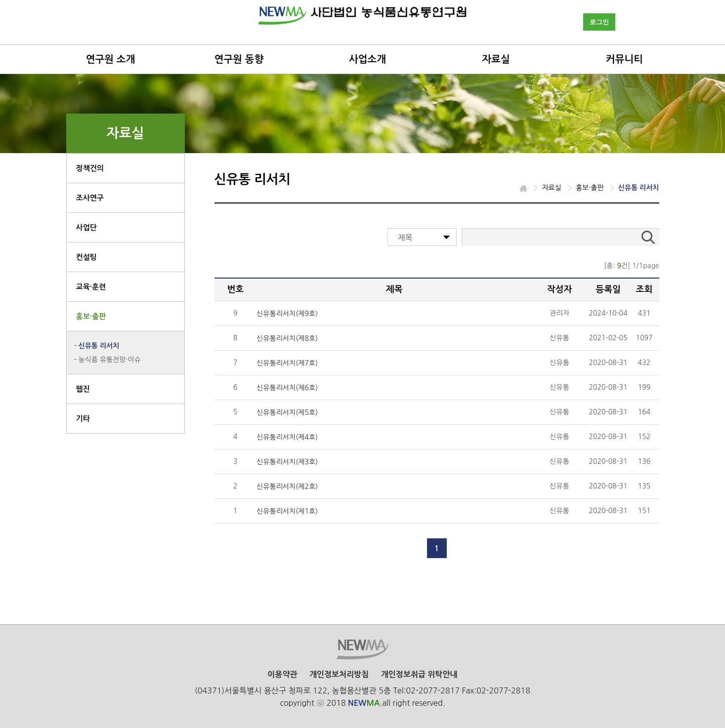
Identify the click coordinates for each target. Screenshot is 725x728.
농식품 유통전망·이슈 (110, 360)
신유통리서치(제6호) (287, 388)
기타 (83, 419)
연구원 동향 (239, 59)
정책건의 (90, 168)
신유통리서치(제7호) (287, 363)
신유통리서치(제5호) (287, 412)
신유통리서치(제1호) (287, 511)
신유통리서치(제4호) (287, 437)
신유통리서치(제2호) (287, 486)
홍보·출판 (91, 316)
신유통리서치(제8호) (287, 338)
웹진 (83, 389)
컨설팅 (86, 257)
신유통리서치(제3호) (287, 462)
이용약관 (282, 674)
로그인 (599, 22)
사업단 (86, 227)
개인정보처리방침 (339, 674)
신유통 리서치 (99, 346)
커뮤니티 (624, 59)
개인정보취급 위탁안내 (419, 674)
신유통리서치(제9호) (287, 314)
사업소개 (367, 59)
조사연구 (90, 198)
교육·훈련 (91, 287)
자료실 (496, 59)
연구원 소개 (111, 59)
